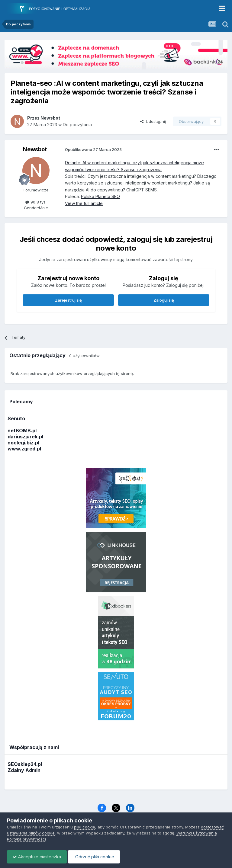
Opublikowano (93, 149)
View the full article (84, 203)
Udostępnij (153, 121)
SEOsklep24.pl (25, 764)
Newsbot (35, 149)
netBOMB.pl (22, 431)
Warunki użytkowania (197, 833)
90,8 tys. (36, 202)
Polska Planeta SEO (100, 196)
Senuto (16, 418)
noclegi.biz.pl (23, 443)
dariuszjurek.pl (25, 437)
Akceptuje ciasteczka (37, 857)
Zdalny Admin (24, 770)
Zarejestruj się (68, 300)
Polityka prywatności (26, 839)
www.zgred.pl (24, 449)
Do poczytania (77, 125)
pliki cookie (85, 827)
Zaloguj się (164, 300)
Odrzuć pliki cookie (96, 857)
